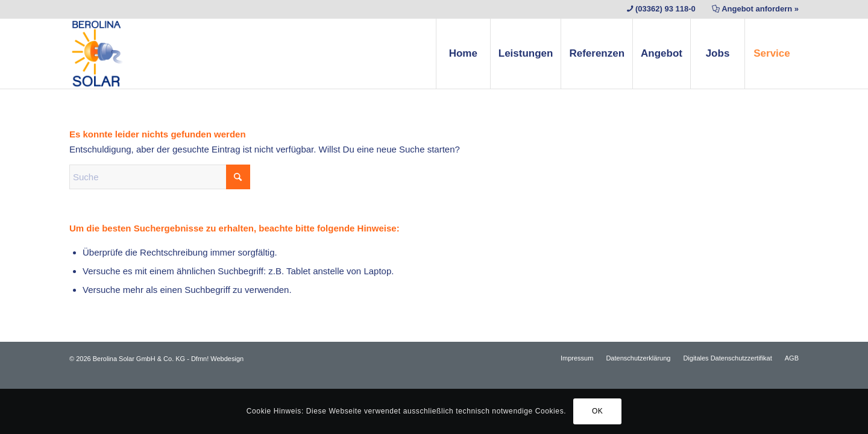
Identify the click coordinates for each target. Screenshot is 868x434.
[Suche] (160, 177)
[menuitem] (463, 54)
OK (598, 411)
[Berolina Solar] (97, 54)
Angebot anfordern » (760, 9)
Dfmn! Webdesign (217, 359)
